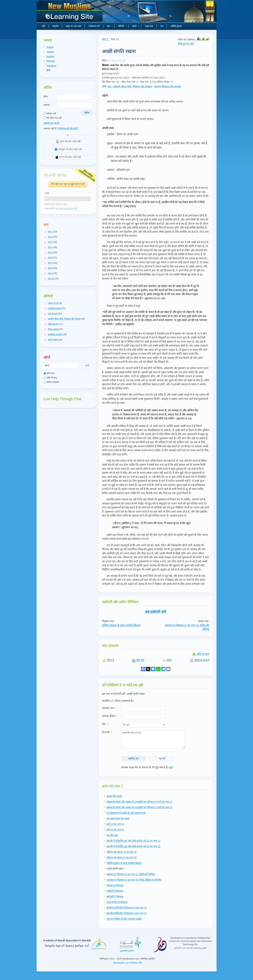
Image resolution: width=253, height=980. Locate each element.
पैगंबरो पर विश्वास (115, 885)
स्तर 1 (105, 39)
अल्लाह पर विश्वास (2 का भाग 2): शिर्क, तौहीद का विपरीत (134, 880)
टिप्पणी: (107, 732)
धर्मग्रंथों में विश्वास (115, 891)
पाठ (109, 87)
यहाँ (171, 767)
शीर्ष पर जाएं (201, 654)
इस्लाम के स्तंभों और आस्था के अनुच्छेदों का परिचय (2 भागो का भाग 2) (139, 807)
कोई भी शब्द (50, 378)
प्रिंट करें (138, 660)
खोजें (136, 26)
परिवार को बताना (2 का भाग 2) (122, 858)
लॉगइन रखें (50, 114)
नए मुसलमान (70, 13)
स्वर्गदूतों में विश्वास (115, 897)
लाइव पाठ (149, 26)
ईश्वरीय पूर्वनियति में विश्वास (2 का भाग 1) (126, 908)
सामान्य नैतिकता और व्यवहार (168, 87)
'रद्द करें (162, 759)
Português (51, 66)
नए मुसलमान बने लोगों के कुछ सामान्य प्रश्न (126, 813)
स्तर (110, 26)
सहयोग (55, 26)
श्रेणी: (105, 87)
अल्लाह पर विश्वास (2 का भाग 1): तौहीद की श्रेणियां (131, 874)
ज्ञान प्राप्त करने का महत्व (118, 818)
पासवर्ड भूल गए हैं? (52, 123)
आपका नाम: (109, 708)
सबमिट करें (133, 759)
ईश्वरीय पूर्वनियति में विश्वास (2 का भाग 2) (126, 913)
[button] (45, 232)
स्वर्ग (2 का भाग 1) (115, 824)
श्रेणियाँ (122, 26)
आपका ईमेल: (110, 716)
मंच (162, 26)
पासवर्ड (47, 105)
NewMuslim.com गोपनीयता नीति (128, 963)
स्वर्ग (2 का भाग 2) (115, 830)
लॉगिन (87, 113)
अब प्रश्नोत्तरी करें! (156, 612)
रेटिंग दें (108, 660)
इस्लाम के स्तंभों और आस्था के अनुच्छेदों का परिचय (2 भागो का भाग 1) (139, 802)
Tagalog (50, 52)
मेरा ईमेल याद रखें (53, 118)
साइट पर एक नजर (74, 26)
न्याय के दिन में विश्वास (117, 902)
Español (50, 56)
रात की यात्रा (112, 835)
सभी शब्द (49, 373)
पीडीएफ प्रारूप (199, 660)
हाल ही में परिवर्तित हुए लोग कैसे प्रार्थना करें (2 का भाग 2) (133, 846)
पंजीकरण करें (94, 26)
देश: (105, 724)
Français (51, 61)
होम (44, 26)
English (50, 47)
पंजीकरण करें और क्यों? (68, 129)
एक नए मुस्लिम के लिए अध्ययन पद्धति (124, 919)
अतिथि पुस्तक (176, 26)
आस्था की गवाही (114, 796)
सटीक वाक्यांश (51, 382)
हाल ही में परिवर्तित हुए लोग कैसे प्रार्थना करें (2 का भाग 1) (133, 841)
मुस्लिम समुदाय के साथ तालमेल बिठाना (121, 625)
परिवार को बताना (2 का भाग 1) (122, 852)
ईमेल (46, 96)
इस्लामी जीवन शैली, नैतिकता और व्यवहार (133, 87)
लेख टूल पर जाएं (186, 44)
